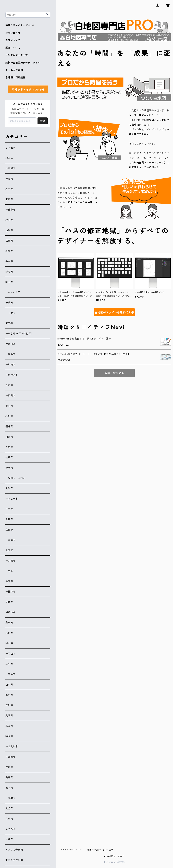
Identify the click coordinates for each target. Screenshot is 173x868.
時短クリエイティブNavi (20, 25)
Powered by (114, 862)
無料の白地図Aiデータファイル (23, 63)
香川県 (9, 705)
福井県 (9, 426)
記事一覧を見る (114, 373)
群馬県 (9, 272)
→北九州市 (12, 746)
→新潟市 (10, 395)
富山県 (9, 406)
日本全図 (10, 148)
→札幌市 (10, 168)
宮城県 (9, 199)
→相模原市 (12, 375)
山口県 (9, 685)
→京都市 (10, 540)
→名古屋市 (12, 499)
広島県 (9, 664)
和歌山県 (10, 612)
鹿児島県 (10, 829)
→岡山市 (10, 654)
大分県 (9, 808)
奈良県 (9, 602)
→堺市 (9, 571)
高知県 (9, 726)
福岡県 (9, 736)
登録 (43, 121)
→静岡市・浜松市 (15, 478)
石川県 (9, 416)
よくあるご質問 (14, 70)
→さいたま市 (13, 292)
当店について (13, 40)
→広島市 (10, 674)
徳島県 (9, 695)
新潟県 (9, 385)
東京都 (9, 323)
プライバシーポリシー (71, 850)
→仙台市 (10, 210)
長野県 (9, 447)
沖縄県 (9, 839)
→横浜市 (10, 354)
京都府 (9, 530)
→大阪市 (10, 561)
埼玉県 (9, 282)
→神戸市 (10, 592)
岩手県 (9, 189)
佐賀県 (9, 767)
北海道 (9, 158)
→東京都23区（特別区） (19, 334)
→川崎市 (10, 365)
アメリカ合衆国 (14, 850)
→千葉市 (10, 313)
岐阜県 (9, 457)
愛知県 (9, 488)
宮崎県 (9, 819)
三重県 (9, 509)
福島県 (9, 241)
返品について (13, 48)
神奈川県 (10, 344)
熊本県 (9, 788)
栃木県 (9, 261)
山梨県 (9, 437)
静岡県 (9, 468)
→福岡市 (10, 757)
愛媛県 (9, 716)
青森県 (9, 179)
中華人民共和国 (14, 860)
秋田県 (9, 220)
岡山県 (9, 643)
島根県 (9, 633)
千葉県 (9, 303)
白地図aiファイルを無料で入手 (114, 312)
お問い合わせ (13, 33)
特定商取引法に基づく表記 (100, 850)
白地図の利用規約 (15, 78)
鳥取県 (9, 623)
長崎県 (9, 777)
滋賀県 (9, 519)
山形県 (9, 230)
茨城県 (9, 251)
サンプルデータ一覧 (17, 55)
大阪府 (9, 550)
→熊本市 (10, 798)
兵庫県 (9, 581)
